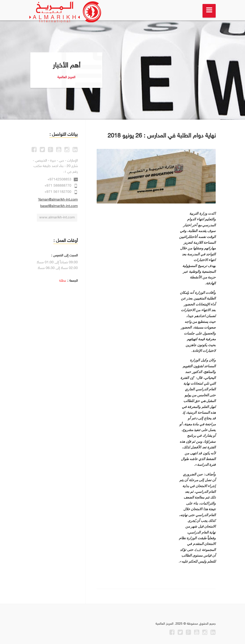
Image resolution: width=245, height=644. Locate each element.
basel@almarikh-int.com (59, 206)
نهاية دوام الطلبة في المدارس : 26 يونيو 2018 (162, 136)
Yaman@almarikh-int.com (58, 200)
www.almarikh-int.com (57, 218)
